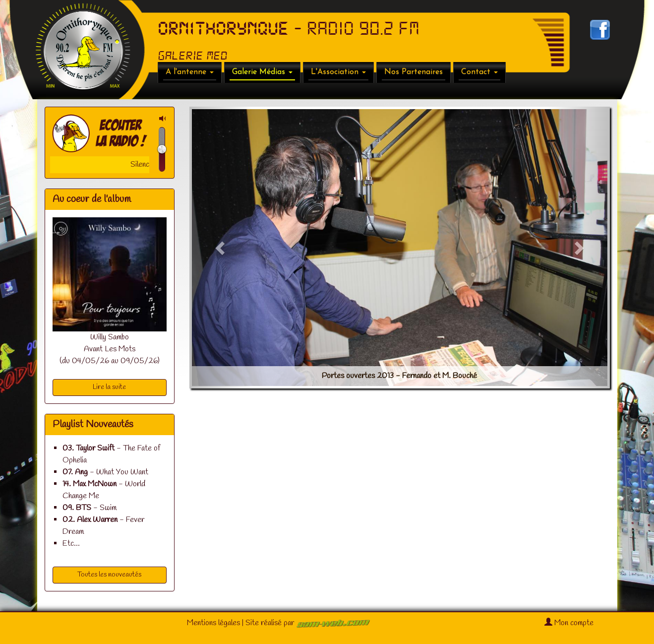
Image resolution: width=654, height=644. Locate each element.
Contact (479, 72)
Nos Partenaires (414, 72)
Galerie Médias (262, 72)
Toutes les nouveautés (109, 575)
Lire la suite (109, 387)
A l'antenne (190, 72)
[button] (221, 248)
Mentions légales (213, 623)
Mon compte (569, 623)
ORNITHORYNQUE (223, 29)
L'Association (338, 72)
